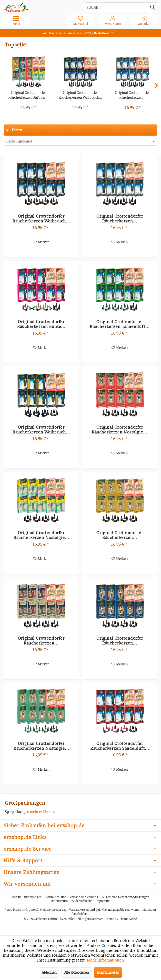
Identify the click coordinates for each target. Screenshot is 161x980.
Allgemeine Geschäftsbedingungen (126, 897)
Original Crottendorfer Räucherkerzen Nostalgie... (120, 430)
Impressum (103, 901)
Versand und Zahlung (84, 897)
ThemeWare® (128, 919)
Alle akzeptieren (76, 972)
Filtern (14, 130)
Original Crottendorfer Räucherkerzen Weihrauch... (80, 95)
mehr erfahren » (42, 812)
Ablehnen (49, 972)
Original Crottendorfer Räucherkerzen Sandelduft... (120, 746)
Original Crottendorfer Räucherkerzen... (132, 95)
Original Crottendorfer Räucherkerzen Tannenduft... (120, 324)
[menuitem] (145, 21)
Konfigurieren (108, 972)
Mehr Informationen (105, 960)
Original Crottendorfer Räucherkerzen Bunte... (41, 324)
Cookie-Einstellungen (27, 897)
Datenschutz (59, 901)
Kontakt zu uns (56, 897)
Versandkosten (79, 910)
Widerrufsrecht (82, 901)
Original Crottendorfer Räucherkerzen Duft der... (28, 95)
